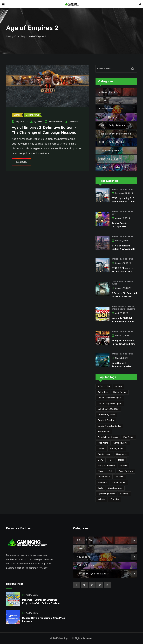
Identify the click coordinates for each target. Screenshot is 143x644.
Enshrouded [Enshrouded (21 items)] (104, 432)
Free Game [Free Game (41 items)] (128, 437)
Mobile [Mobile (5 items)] (121, 460)
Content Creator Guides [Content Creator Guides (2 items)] (109, 426)
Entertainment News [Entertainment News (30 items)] (108, 437)
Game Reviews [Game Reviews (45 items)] (121, 443)
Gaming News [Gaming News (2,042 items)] (104, 454)
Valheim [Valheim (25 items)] (102, 499)
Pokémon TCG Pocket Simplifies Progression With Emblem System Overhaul (41, 603)
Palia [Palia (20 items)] (111, 471)
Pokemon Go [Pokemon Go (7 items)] (104, 477)
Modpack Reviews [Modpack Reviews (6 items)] (106, 465)
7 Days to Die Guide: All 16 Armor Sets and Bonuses (124, 297)
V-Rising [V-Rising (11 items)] (124, 494)
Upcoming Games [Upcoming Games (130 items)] (106, 494)
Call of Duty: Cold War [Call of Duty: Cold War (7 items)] (108, 409)
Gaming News (127, 189)
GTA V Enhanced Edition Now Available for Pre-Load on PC (123, 249)
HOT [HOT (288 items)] (111, 460)
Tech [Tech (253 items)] (100, 488)
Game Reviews (119, 307)
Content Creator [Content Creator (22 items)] (106, 420)
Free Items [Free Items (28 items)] (103, 443)
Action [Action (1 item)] (119, 386)
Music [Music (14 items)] (101, 471)
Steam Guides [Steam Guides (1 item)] (119, 482)
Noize (39, 122)
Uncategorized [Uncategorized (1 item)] (115, 488)
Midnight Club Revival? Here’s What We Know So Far (124, 344)
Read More (21, 162)
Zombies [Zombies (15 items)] (115, 499)
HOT (114, 214)
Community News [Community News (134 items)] (106, 415)
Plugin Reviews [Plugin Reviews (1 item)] (126, 471)
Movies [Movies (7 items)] (124, 465)
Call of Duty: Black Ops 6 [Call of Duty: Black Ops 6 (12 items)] (110, 403)
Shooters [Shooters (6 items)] (102, 482)
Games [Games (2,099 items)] (101, 449)
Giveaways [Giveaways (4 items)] (121, 454)
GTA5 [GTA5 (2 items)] (101, 460)
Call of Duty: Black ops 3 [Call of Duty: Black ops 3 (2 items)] (110, 398)
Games (115, 189)
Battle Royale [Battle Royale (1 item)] (120, 392)
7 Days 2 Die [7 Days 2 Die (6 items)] (104, 386)
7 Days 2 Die (118, 281)
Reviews (131, 309)
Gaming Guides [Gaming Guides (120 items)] (117, 449)
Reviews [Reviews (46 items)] (119, 477)
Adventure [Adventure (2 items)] (103, 392)
